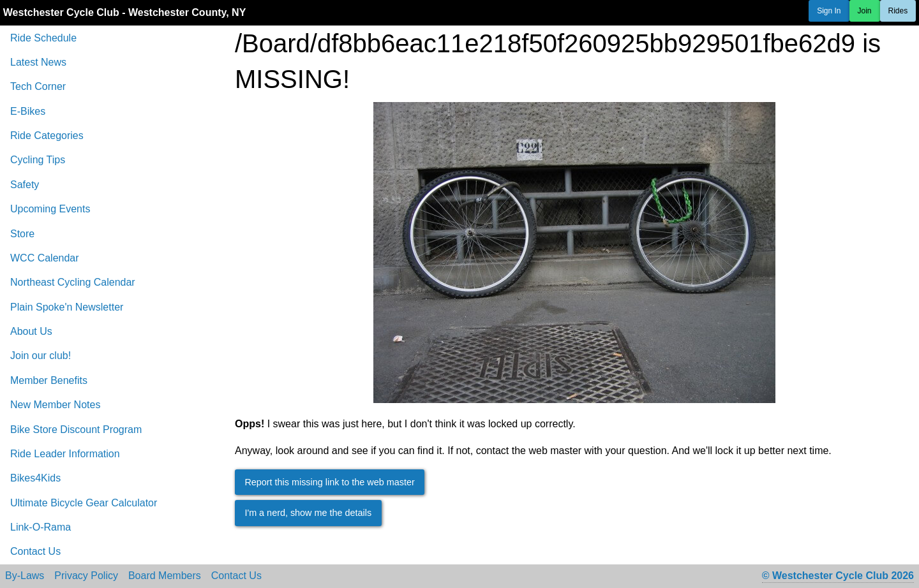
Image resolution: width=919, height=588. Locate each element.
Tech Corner (38, 86)
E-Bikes (28, 111)
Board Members (165, 576)
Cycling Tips (38, 160)
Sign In (829, 11)
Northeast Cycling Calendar (73, 282)
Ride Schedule (43, 38)
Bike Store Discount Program (76, 430)
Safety (25, 185)
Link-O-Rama (41, 527)
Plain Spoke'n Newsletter (67, 307)
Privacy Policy (86, 576)
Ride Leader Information (65, 454)
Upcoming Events (50, 209)
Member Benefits (49, 380)
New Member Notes (55, 405)
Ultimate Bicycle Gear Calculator (84, 503)
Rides (898, 11)
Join (865, 11)
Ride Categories (47, 136)
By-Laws (25, 576)
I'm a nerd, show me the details (308, 513)
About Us (31, 331)
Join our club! (41, 356)
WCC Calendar (45, 258)
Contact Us (35, 551)
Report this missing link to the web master (329, 482)
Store (22, 234)
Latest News (38, 62)
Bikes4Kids (35, 478)
